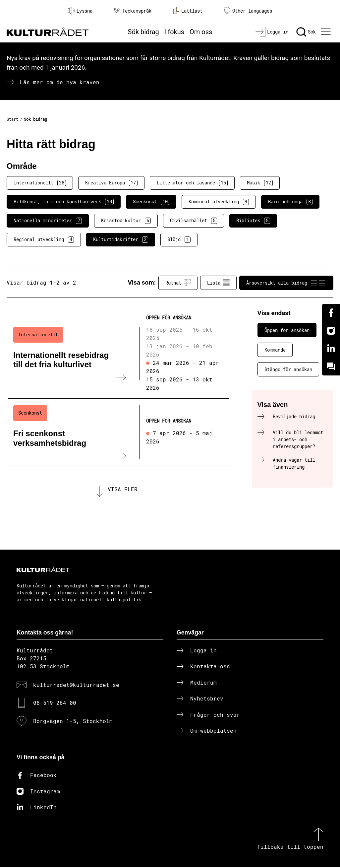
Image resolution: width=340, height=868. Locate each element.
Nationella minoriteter (48, 221)
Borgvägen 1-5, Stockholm (73, 721)
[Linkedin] (331, 349)
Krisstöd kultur (126, 221)
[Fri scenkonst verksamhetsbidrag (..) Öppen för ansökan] (119, 432)
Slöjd (179, 239)
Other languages (248, 11)
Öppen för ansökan (287, 330)
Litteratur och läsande (192, 183)
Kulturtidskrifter (121, 239)
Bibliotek (253, 221)
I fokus (174, 32)
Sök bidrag (143, 32)
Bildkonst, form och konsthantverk (64, 202)
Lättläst (188, 11)
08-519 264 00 (55, 703)
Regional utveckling (44, 239)
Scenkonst (151, 202)
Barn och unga (290, 202)
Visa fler (123, 489)
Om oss (201, 32)
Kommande (275, 350)
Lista (218, 283)
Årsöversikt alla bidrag (286, 283)
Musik (260, 183)
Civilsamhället (194, 221)
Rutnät (178, 283)
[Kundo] (331, 367)
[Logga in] (272, 32)
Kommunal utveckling (219, 202)
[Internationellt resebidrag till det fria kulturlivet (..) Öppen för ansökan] (119, 354)
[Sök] (306, 32)
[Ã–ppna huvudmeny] (326, 32)
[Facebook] (331, 313)
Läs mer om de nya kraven (60, 82)
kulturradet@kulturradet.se (76, 685)
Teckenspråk (133, 11)
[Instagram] (331, 331)
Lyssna (80, 11)
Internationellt (40, 183)
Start (12, 119)
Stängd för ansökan (288, 369)
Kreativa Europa (111, 183)
